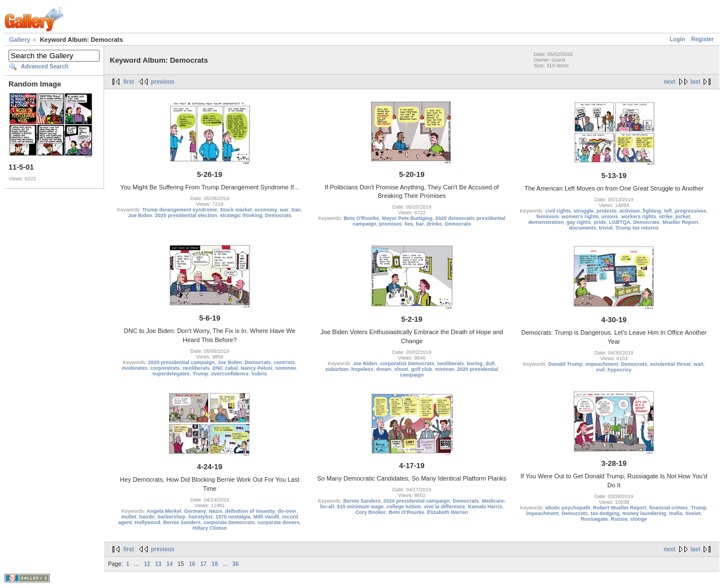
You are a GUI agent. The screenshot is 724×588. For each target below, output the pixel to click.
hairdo (147, 517)
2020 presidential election (186, 215)
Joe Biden (140, 215)
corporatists (165, 368)
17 (203, 564)
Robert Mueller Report (620, 508)
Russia (619, 519)
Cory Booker (370, 512)
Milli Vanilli (266, 517)
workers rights (639, 217)
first (129, 82)
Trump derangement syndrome (180, 210)
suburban (337, 369)
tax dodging (605, 513)
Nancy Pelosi (256, 368)
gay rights (579, 222)
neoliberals (196, 368)
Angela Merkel (164, 511)
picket (683, 217)
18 (215, 564)
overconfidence (230, 374)
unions (610, 217)
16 (192, 564)
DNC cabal (225, 368)
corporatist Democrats (407, 364)
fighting (652, 211)
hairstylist (201, 517)
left (668, 211)
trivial (606, 228)
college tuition (404, 507)
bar (420, 224)
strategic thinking (241, 215)
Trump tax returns (637, 228)
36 (236, 564)
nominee (286, 368)
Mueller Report (680, 222)
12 (147, 564)
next (669, 82)
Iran (296, 210)
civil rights (558, 211)
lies (409, 224)
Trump (200, 374)
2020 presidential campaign (182, 362)
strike (666, 217)
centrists (285, 362)
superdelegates (171, 374)
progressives (691, 211)
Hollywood (148, 522)
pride (600, 222)
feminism (548, 217)
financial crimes (669, 508)
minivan (445, 369)
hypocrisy (620, 370)
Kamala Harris (485, 507)
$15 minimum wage (361, 507)
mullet (129, 517)
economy (266, 210)
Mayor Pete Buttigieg (407, 218)
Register (703, 39)
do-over (287, 511)
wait (699, 364)
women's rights (580, 217)
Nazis (216, 511)
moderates (135, 368)
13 (158, 564)
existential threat (670, 364)
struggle (584, 211)
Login (677, 39)
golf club (422, 369)
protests (607, 211)
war (285, 210)
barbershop (172, 517)
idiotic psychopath (568, 508)
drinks (434, 224)
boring (475, 364)
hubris (259, 374)
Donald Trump (565, 364)
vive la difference (444, 507)
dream (384, 369)
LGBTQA (620, 222)
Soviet (693, 513)
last (695, 82)
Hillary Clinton (210, 528)
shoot (401, 369)
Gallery (20, 40)
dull (490, 364)
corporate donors (279, 522)
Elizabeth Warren (448, 512)
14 (169, 564)
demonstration (546, 222)
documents (583, 228)
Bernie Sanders (182, 522)
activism (630, 211)
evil (600, 370)
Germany (195, 511)
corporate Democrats (229, 522)
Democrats (279, 215)
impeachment (602, 364)
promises (390, 224)
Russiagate (594, 519)
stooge (639, 519)
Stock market (236, 210)
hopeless (362, 369)
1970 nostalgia (233, 517)
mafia (676, 513)
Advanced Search (45, 66)
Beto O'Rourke (361, 218)
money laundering (644, 513)
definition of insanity (250, 511)
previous (163, 82)
